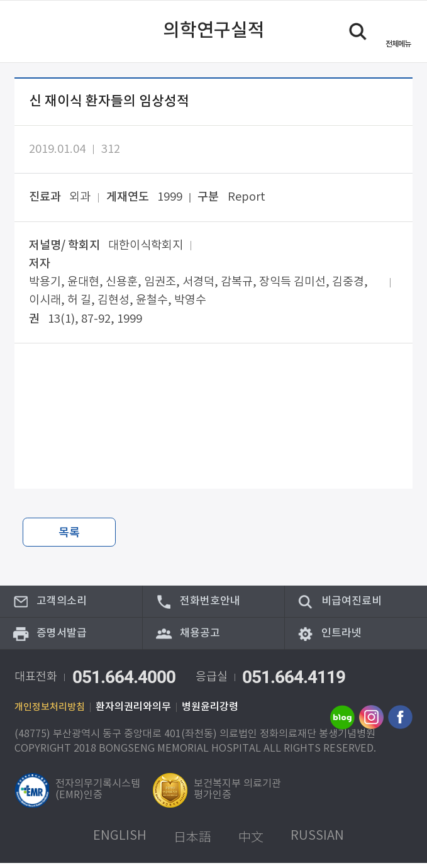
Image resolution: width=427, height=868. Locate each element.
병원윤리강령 (215, 712)
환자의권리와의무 (138, 712)
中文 (251, 841)
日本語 (192, 841)
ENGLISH (120, 841)
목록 (69, 533)
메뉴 (398, 44)
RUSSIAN (317, 841)
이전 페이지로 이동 (25, 31)
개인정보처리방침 (52, 712)
